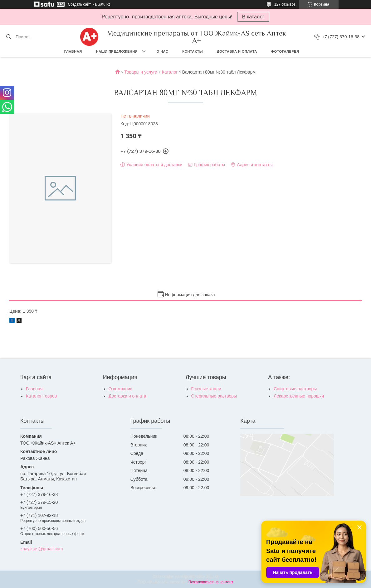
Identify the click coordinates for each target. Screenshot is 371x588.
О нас (163, 51)
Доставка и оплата (237, 51)
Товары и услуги (141, 72)
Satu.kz (212, 576)
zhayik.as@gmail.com (41, 549)
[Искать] (9, 37)
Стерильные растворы (214, 396)
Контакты (193, 51)
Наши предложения (117, 51)
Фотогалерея (285, 51)
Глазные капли (206, 389)
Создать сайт (80, 4)
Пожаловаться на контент (211, 582)
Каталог (170, 72)
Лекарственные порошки (299, 396)
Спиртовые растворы (295, 389)
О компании (121, 389)
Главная (73, 51)
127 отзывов (285, 4)
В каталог (253, 17)
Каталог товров (41, 396)
